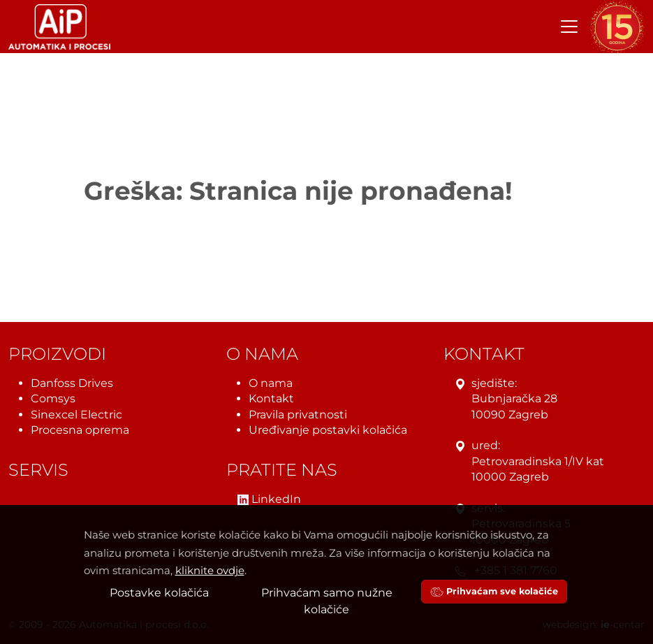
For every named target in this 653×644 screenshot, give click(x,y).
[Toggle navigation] (569, 27)
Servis (38, 470)
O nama (271, 383)
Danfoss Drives (72, 383)
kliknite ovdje (210, 570)
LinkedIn (269, 499)
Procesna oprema (80, 430)
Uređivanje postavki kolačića (328, 430)
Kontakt (271, 398)
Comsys (53, 398)
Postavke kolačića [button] (159, 593)
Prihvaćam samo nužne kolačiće (327, 601)
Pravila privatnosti (298, 415)
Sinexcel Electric (76, 415)
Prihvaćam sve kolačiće (494, 591)
